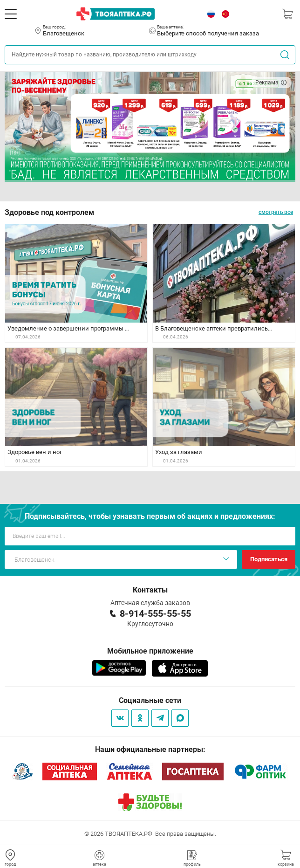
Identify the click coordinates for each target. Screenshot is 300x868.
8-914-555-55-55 (155, 613)
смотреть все (276, 212)
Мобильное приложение (150, 651)
